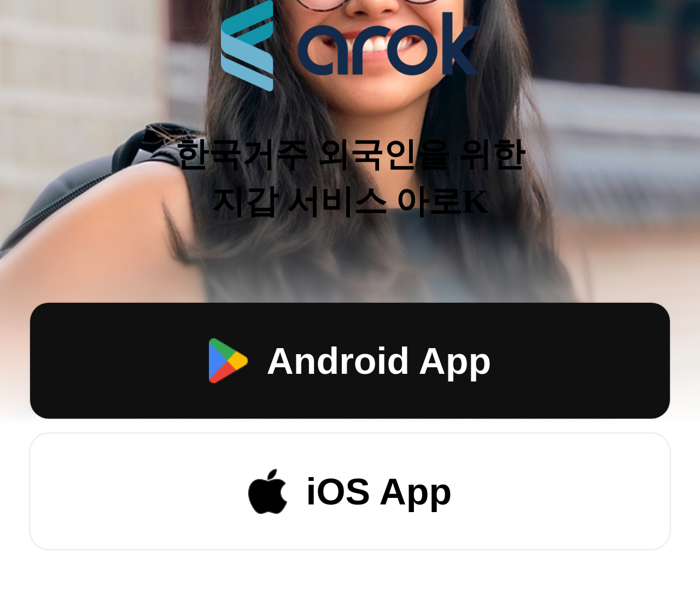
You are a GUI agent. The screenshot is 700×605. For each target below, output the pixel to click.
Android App (350, 361)
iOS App (350, 491)
